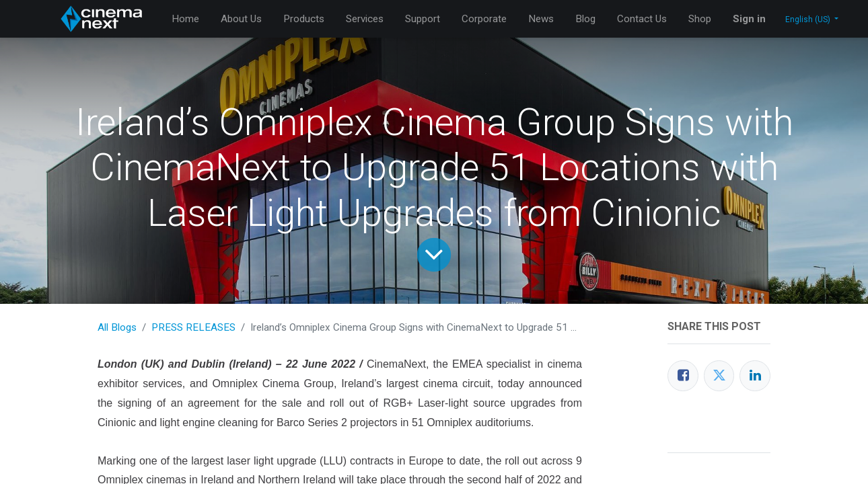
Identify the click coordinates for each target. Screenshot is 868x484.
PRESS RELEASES (193, 327)
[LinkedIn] (755, 376)
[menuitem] (185, 19)
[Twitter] (719, 376)
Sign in (749, 19)
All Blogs (117, 327)
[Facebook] (683, 376)
